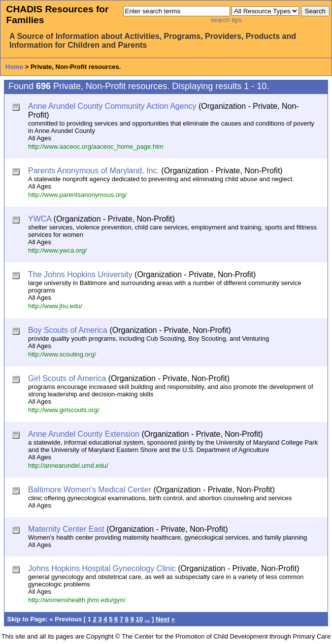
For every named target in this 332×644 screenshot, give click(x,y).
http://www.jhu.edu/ (55, 306)
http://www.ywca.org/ (57, 250)
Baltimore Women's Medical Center (90, 490)
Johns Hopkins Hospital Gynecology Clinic (102, 568)
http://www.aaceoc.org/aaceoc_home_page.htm (96, 146)
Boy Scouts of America (68, 330)
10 (139, 619)
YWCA (40, 219)
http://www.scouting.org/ (62, 354)
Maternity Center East (66, 529)
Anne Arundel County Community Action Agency (112, 106)
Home (14, 67)
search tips (226, 20)
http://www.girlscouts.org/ (64, 410)
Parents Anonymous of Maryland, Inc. (94, 171)
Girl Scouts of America (67, 378)
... (148, 619)
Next (163, 619)
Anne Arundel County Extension (84, 434)
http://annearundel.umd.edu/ (68, 466)
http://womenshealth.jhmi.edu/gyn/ (77, 600)
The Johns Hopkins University (80, 274)
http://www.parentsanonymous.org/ (77, 195)
